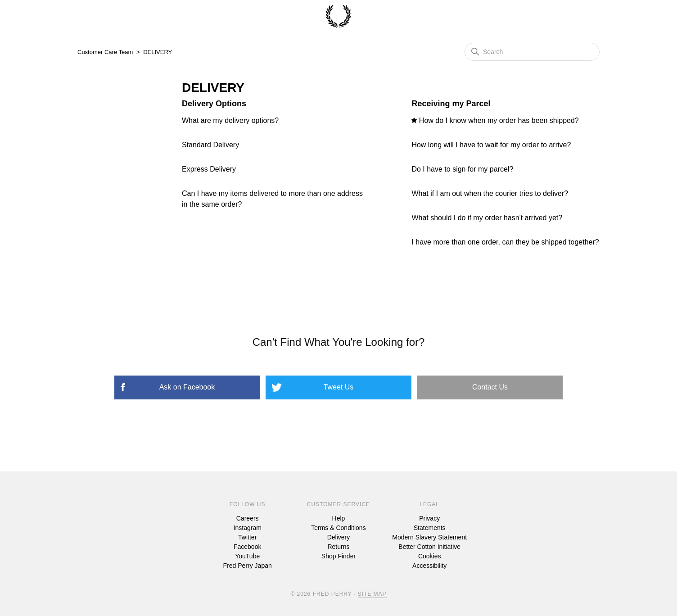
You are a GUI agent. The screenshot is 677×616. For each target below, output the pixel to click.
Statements (430, 528)
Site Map (372, 594)
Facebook (247, 547)
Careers (248, 518)
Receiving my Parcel (451, 104)
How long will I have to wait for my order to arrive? (491, 145)
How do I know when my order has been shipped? (499, 120)
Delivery (339, 537)
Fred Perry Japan (248, 566)
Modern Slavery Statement (429, 537)
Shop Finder (338, 556)
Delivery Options (214, 104)
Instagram (248, 528)
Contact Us (490, 387)
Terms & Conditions (338, 528)
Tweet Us (339, 387)
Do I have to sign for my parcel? (462, 169)
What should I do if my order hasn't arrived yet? (487, 218)
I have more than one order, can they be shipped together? (505, 242)
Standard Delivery (210, 145)
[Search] (532, 52)
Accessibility (429, 566)
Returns (338, 547)
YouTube (247, 556)
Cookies (430, 556)
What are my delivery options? (230, 120)
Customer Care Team (105, 52)
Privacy (429, 518)
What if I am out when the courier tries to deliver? (490, 193)
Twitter (247, 537)
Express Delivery (209, 169)
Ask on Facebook (187, 387)
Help (339, 518)
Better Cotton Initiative (429, 547)
